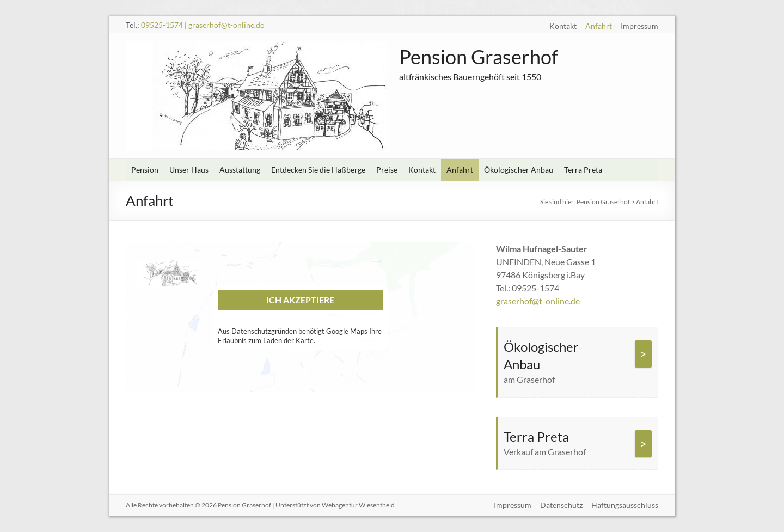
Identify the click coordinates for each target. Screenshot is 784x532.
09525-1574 (162, 25)
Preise (387, 170)
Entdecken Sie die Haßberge (318, 170)
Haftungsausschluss (625, 505)
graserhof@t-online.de (226, 25)
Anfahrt (599, 26)
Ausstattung (240, 170)
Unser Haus (189, 170)
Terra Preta (583, 170)
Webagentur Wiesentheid (358, 505)
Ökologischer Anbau (519, 170)
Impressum (639, 26)
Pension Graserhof (479, 57)
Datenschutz (561, 505)
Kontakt (563, 26)
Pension (145, 170)
